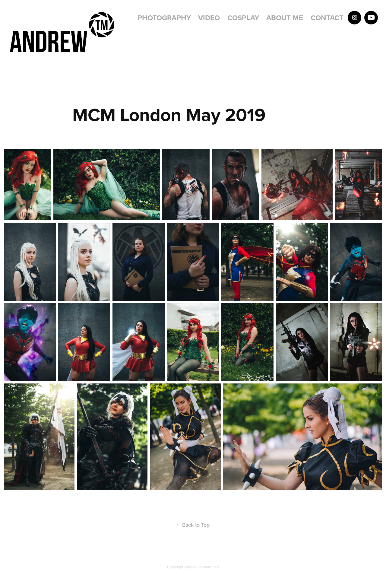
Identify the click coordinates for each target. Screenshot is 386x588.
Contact (327, 18)
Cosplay (243, 18)
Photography (164, 18)
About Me (285, 18)
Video (209, 18)
